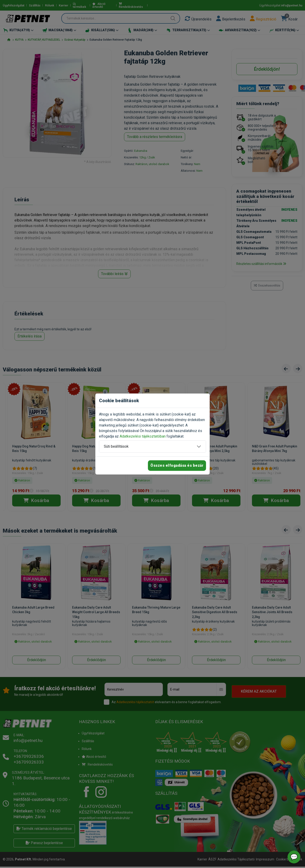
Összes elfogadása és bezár (177, 465)
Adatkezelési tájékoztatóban (143, 436)
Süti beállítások (116, 446)
